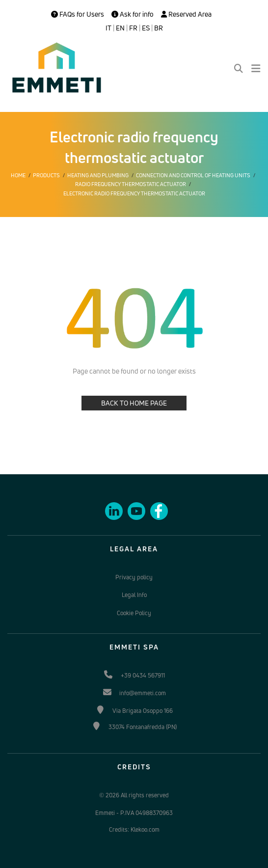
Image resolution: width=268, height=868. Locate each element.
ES (146, 28)
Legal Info (134, 595)
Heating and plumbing (98, 175)
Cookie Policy (134, 613)
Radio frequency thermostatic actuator (131, 184)
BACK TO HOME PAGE (134, 403)
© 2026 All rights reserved (134, 795)
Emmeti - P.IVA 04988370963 (134, 813)
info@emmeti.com (143, 693)
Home (18, 175)
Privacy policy (134, 577)
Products (46, 175)
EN (120, 28)
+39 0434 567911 (143, 675)
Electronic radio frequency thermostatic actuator (134, 193)
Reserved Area (186, 14)
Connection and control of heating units (193, 175)
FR (133, 28)
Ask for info (133, 14)
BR (159, 28)
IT (108, 28)
